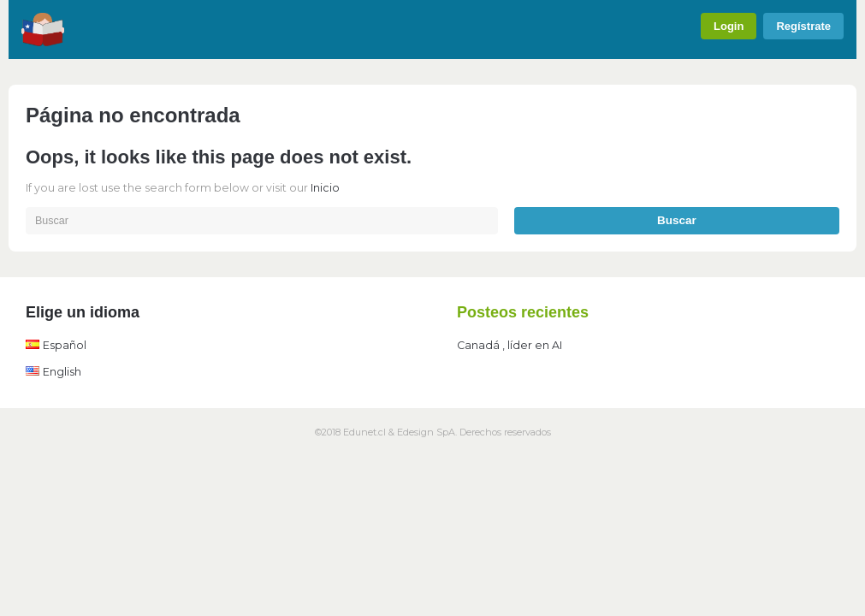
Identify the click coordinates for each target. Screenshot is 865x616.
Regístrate (803, 26)
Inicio (325, 188)
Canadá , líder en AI (510, 345)
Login (729, 26)
